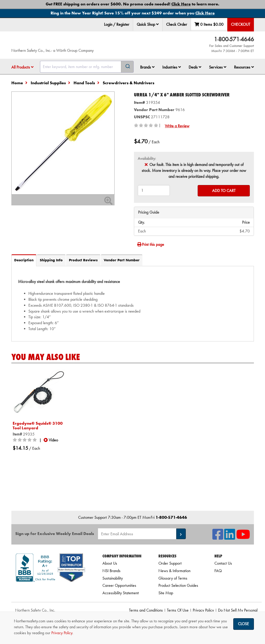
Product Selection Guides (178, 585)
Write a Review (177, 126)
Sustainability (113, 578)
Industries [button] (172, 67)
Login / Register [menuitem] (117, 24)
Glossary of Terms (173, 578)
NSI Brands (111, 571)
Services (218, 67)
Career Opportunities (119, 585)
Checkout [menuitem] (241, 24)
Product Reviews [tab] (83, 260)
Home (17, 83)
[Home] (61, 43)
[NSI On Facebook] (218, 537)
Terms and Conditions (146, 610)
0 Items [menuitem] (209, 24)
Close (243, 624)
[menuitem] (148, 25)
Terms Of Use (178, 610)
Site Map (166, 593)
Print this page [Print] (150, 244)
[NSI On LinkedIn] (230, 537)
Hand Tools (84, 83)
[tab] (133, 304)
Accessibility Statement (121, 593)
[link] (50, 591)
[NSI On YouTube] (243, 537)
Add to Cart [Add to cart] (224, 191)
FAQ (218, 571)
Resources (244, 67)
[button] (157, 24)
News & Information (174, 571)
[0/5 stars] (26, 440)
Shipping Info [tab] (51, 260)
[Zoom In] (108, 202)
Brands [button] (147, 67)
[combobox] (87, 67)
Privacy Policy (203, 610)
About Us (110, 563)
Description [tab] (24, 260)
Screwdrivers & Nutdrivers (129, 83)
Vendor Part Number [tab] (122, 260)
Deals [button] (195, 67)
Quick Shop (148, 24)
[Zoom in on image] (63, 143)
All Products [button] (22, 67)
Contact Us (223, 563)
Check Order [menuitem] (177, 24)
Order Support (170, 563)
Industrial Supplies (48, 83)
